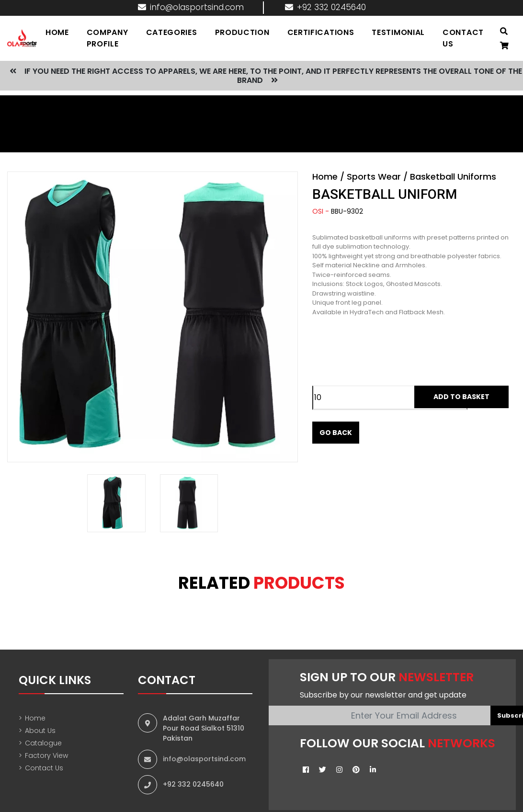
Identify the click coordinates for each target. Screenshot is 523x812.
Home (325, 177)
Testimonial (399, 32)
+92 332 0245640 (325, 7)
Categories (172, 32)
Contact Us (41, 768)
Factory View (43, 756)
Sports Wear (374, 177)
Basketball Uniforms (453, 177)
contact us (463, 38)
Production (243, 32)
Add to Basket (461, 397)
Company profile (108, 38)
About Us (37, 731)
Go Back (336, 433)
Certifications (321, 32)
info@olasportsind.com (191, 7)
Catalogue (40, 743)
